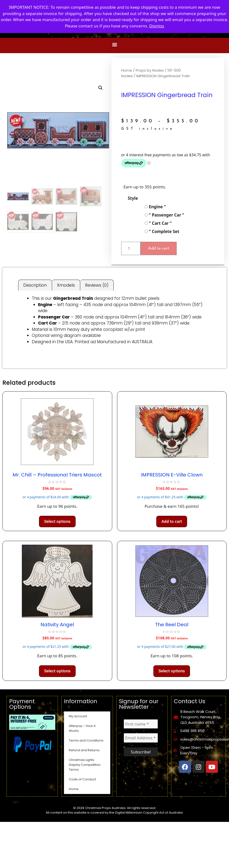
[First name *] (141, 724)
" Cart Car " (158, 223)
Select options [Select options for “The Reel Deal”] (172, 671)
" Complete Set (162, 231)
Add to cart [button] (172, 521)
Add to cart (159, 248)
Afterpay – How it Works (82, 728)
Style (133, 198)
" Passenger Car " (164, 215)
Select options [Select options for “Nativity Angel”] (57, 671)
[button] (114, 44)
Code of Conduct (82, 779)
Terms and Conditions (86, 740)
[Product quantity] (131, 249)
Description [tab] (35, 285)
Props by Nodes (150, 70)
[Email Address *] (141, 738)
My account (78, 716)
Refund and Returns (84, 750)
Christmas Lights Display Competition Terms (85, 765)
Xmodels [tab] (66, 285)
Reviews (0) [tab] (97, 285)
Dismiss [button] (157, 26)
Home (127, 70)
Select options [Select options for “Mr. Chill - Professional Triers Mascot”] (57, 521)
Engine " (155, 207)
